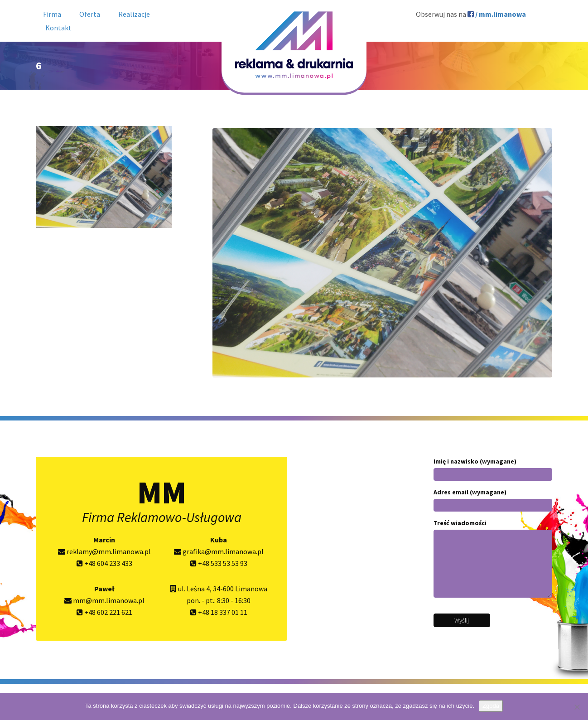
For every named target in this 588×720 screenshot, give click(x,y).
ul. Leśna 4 (194, 589)
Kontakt (58, 28)
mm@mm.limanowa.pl (104, 600)
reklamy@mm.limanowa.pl (104, 551)
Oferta (90, 14)
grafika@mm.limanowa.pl (219, 551)
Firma (52, 14)
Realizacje (134, 14)
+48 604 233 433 (104, 563)
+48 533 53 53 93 (219, 563)
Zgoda (491, 706)
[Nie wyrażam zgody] (577, 707)
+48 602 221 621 (104, 612)
